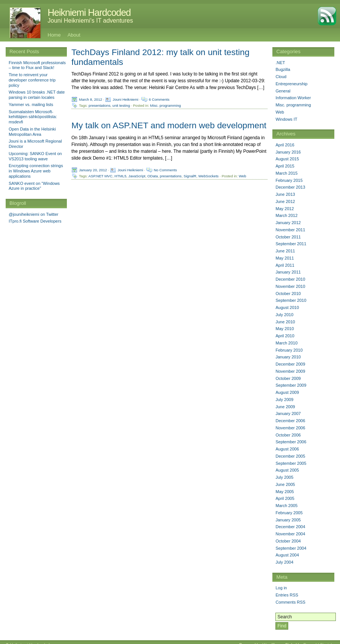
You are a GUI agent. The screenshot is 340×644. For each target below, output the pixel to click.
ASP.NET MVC (100, 176)
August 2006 (287, 449)
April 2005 (285, 498)
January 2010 (288, 357)
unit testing (121, 105)
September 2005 (291, 463)
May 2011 (284, 258)
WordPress (272, 639)
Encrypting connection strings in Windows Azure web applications (36, 171)
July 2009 (284, 400)
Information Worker (293, 98)
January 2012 (288, 223)
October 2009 (288, 378)
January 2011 (288, 272)
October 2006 (288, 435)
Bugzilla (283, 69)
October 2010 (288, 294)
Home (54, 35)
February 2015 (289, 180)
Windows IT (286, 119)
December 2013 (290, 187)
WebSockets (209, 176)
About (74, 35)
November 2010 (290, 286)
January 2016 (288, 152)
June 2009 (285, 407)
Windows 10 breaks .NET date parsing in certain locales (37, 95)
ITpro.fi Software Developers (35, 221)
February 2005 (289, 513)
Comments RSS (290, 602)
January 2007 (288, 413)
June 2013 (285, 194)
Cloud (281, 77)
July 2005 (284, 477)
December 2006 (290, 421)
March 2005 (286, 506)
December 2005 (290, 456)
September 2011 (291, 244)
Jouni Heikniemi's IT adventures (90, 21)
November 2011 (290, 230)
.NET (280, 63)
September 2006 (291, 442)
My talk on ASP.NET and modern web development (169, 125)
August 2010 (287, 307)
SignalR (190, 176)
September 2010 (291, 300)
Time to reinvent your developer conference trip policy (32, 80)
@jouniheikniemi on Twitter (33, 214)
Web (243, 176)
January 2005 (288, 520)
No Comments (165, 170)
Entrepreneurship (291, 84)
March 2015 (286, 173)
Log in (281, 588)
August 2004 (287, 555)
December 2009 (290, 364)
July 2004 (284, 562)
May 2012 (284, 209)
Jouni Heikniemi (125, 99)
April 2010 (285, 336)
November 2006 (290, 428)
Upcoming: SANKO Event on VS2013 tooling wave (35, 156)
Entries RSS (287, 595)
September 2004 (291, 548)
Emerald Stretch (318, 639)
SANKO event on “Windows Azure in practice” (34, 186)
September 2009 (291, 385)
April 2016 (285, 145)
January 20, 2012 (93, 170)
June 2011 (285, 251)
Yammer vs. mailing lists (31, 105)
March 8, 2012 (90, 99)
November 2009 (290, 371)
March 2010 (286, 343)
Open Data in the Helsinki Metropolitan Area (32, 132)
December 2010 (290, 279)
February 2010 (289, 350)
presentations (100, 105)
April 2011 (285, 265)
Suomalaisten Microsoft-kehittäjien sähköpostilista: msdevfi (33, 117)
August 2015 (287, 159)
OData (153, 176)
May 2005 (284, 492)
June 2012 (285, 201)
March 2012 (286, 215)
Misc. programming (165, 105)
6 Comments (159, 99)
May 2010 (284, 329)
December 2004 (290, 527)
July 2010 (284, 315)
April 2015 (285, 166)
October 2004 (288, 541)
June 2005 (285, 484)
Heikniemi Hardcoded (89, 12)
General (283, 91)
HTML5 (120, 176)
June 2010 (285, 322)
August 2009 (287, 392)
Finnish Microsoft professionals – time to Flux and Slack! (37, 65)
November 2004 (290, 534)
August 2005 (287, 470)
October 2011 (288, 237)
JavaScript (137, 176)
